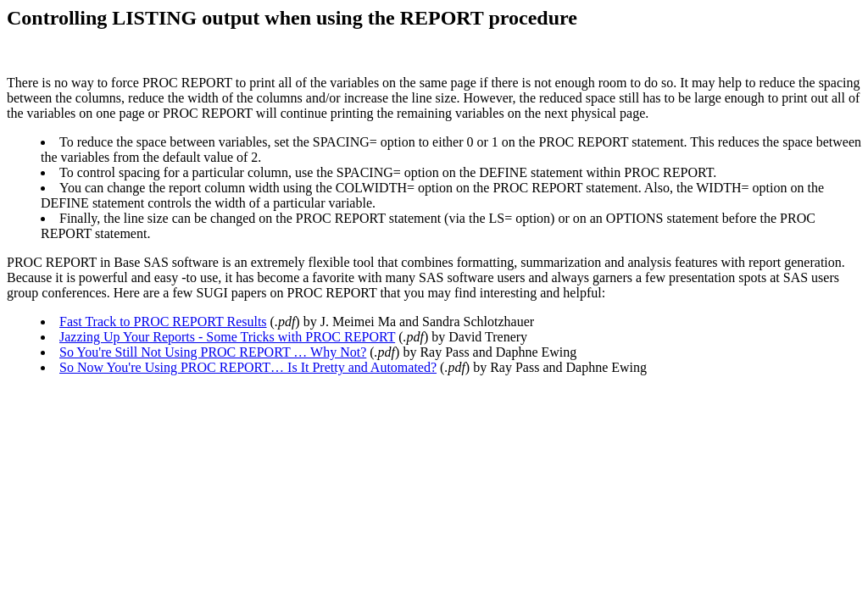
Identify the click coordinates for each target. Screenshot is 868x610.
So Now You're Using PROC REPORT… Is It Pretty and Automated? (248, 367)
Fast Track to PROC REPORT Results (163, 322)
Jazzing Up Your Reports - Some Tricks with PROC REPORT (227, 337)
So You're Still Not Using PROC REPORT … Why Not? (213, 352)
